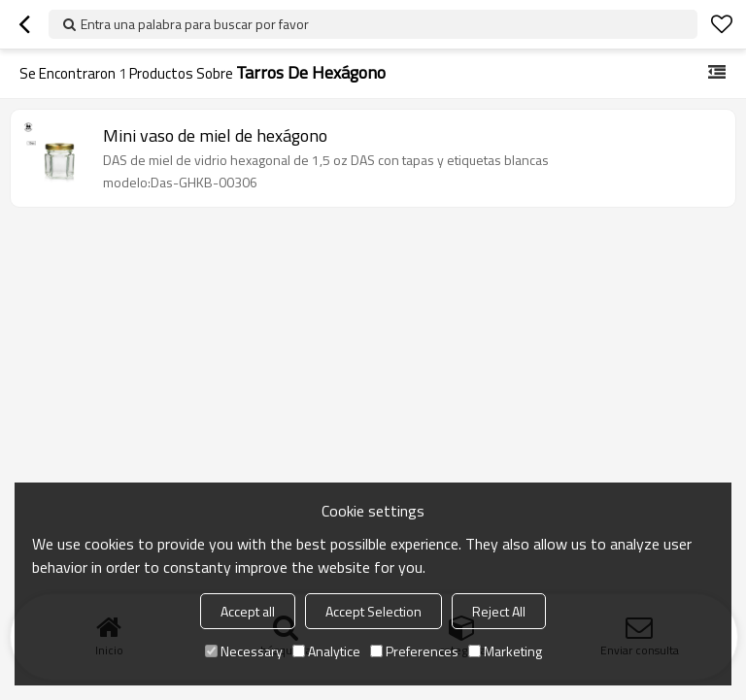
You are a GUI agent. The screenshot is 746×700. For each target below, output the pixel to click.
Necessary (244, 651)
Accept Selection (373, 611)
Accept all (248, 611)
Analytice (326, 651)
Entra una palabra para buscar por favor (195, 24)
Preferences (414, 651)
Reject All (499, 611)
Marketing (505, 651)
